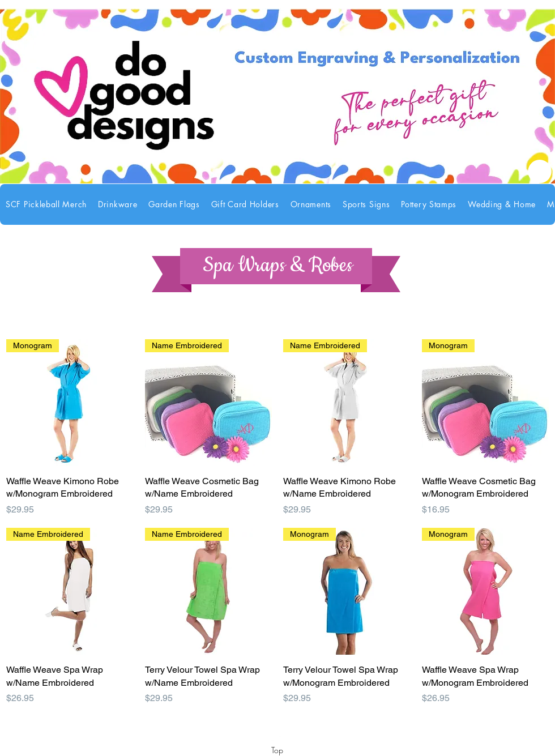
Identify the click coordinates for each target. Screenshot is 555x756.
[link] (540, 172)
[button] (118, 204)
